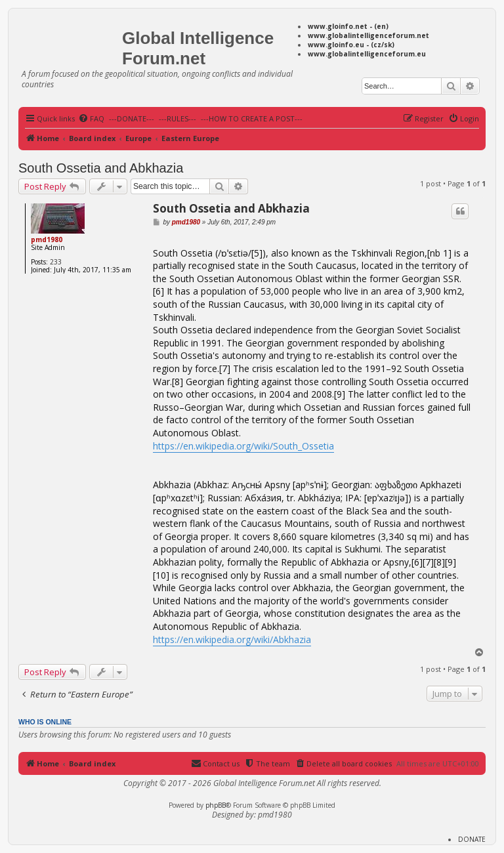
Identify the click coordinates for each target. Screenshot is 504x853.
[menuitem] (91, 119)
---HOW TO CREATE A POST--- (252, 118)
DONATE (472, 839)
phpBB (216, 805)
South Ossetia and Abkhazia (101, 168)
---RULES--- (178, 118)
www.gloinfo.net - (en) (348, 26)
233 (56, 262)
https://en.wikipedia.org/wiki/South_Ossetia (243, 446)
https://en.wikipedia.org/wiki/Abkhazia (232, 639)
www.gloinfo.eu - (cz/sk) (351, 45)
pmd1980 (47, 239)
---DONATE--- (132, 118)
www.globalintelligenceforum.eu (367, 54)
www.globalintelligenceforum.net (368, 35)
